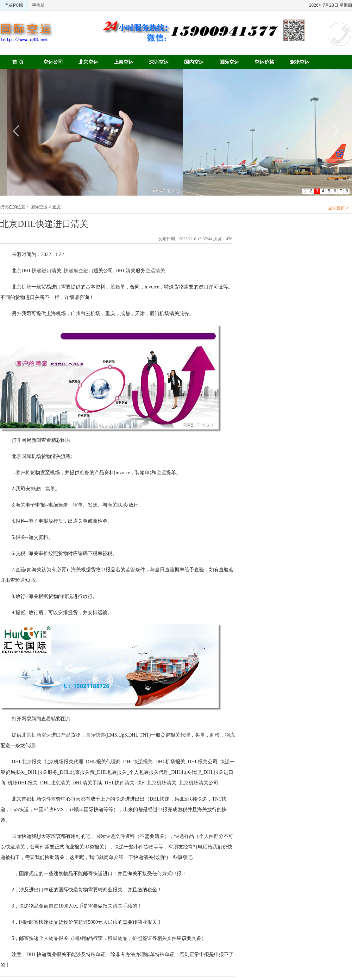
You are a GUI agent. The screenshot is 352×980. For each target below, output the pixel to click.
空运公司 (53, 62)
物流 (230, 735)
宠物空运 (300, 62)
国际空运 (229, 62)
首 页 (18, 62)
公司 (108, 271)
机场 (26, 287)
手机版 (38, 5)
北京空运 (88, 62)
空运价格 (264, 62)
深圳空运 (159, 62)
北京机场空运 (36, 735)
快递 (37, 271)
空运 (161, 473)
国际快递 (95, 735)
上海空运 (124, 62)
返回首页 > (338, 208)
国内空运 (194, 62)
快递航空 (74, 271)
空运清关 (155, 271)
